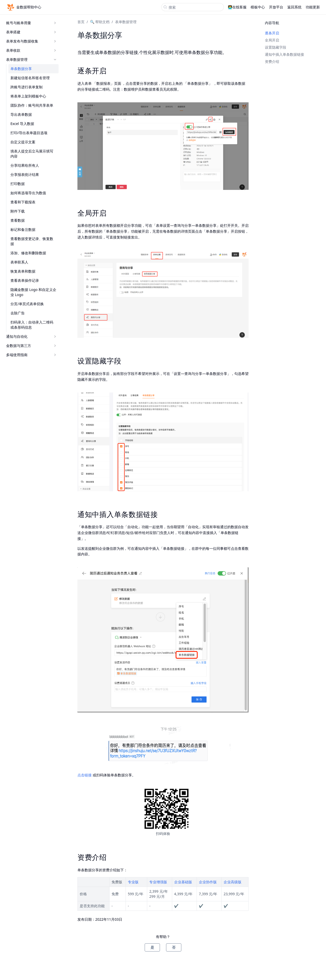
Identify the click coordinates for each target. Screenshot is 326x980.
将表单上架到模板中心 (28, 96)
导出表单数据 (21, 114)
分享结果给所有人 (25, 165)
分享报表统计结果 (25, 174)
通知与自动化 (31, 336)
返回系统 (294, 7)
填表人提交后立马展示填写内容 (32, 154)
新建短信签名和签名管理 (30, 78)
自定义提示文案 (23, 142)
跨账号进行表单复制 (26, 87)
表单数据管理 (31, 59)
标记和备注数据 (23, 229)
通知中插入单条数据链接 (284, 54)
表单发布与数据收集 (31, 41)
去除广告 (18, 313)
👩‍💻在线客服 (237, 7)
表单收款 (31, 50)
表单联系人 (19, 262)
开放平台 (276, 7)
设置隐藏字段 (276, 47)
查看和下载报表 (23, 202)
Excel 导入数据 (22, 124)
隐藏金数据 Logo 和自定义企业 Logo (33, 292)
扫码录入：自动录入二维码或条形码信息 (32, 325)
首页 (81, 22)
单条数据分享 (21, 69)
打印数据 (18, 184)
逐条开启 (272, 33)
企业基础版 (183, 882)
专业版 (133, 882)
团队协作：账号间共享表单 (32, 105)
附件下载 (18, 211)
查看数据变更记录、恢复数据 (32, 241)
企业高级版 (233, 882)
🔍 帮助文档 (100, 22)
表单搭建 (31, 32)
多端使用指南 (31, 355)
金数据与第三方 (31, 346)
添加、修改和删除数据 (28, 253)
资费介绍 (272, 61)
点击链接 (85, 775)
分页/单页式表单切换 (27, 304)
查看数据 (18, 220)
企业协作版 (208, 882)
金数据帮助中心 (24, 7)
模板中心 (258, 7)
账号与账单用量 (31, 23)
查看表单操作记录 (25, 280)
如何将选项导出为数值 (28, 193)
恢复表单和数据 (23, 271)
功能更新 (313, 7)
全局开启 (272, 40)
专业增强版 (158, 882)
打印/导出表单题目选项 (29, 133)
